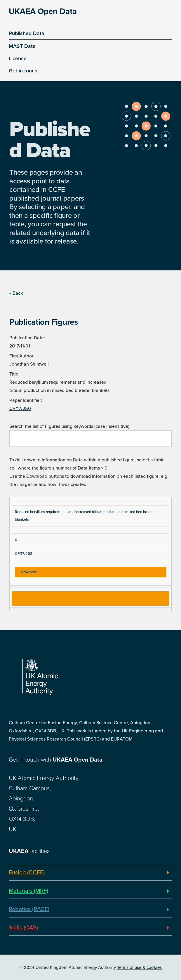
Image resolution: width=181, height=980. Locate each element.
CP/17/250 (20, 409)
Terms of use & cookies (139, 967)
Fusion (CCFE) (27, 873)
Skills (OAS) (23, 928)
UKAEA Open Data (43, 11)
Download (29, 572)
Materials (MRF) (28, 891)
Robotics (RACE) (29, 909)
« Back (16, 293)
